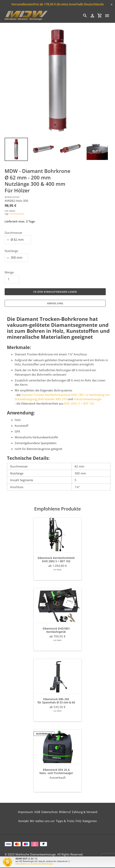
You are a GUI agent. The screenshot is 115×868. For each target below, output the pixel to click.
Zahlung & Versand (85, 812)
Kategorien (90, 821)
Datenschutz (50, 812)
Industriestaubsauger (88, 399)
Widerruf (65, 812)
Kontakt (23, 821)
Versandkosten (17, 214)
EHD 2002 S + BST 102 (79, 403)
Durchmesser (14, 233)
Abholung (55, 303)
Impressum (26, 812)
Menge (9, 272)
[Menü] (107, 16)
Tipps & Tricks (65, 821)
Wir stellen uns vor (42, 821)
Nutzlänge (11, 251)
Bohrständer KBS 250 (53, 399)
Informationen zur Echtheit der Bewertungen (34, 864)
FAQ (78, 821)
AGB (37, 812)
